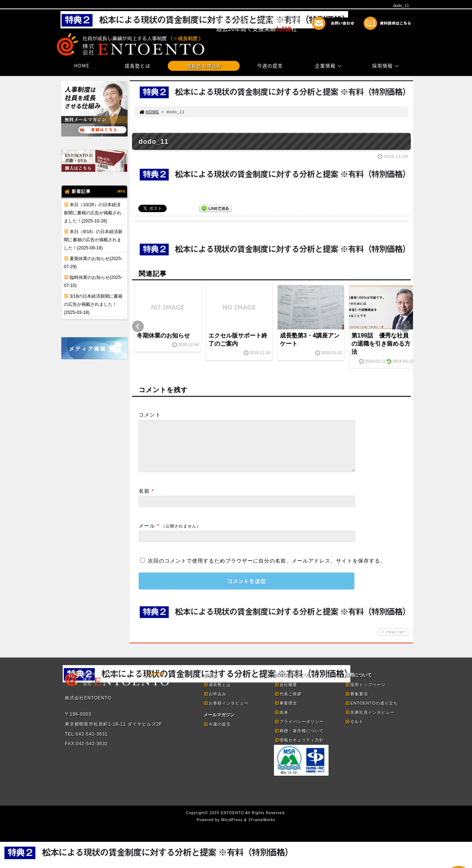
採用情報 (386, 65)
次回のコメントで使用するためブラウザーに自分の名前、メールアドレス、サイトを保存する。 (267, 570)
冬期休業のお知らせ (163, 336)
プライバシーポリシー (299, 730)
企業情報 (329, 65)
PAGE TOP (393, 641)
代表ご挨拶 (288, 703)
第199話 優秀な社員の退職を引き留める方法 (381, 344)
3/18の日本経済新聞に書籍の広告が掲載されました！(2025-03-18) (93, 304)
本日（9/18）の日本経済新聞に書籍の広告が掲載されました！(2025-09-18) (93, 240)
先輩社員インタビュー (370, 721)
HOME (82, 65)
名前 (144, 500)
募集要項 (357, 703)
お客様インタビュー (226, 712)
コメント (150, 415)
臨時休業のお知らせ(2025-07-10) (93, 281)
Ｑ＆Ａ (354, 730)
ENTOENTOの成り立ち (372, 712)
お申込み (215, 703)
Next (405, 326)
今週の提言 (270, 65)
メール (147, 535)
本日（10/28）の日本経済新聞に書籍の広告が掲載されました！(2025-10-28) (93, 213)
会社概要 (286, 694)
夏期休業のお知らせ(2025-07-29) (93, 263)
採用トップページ (365, 694)
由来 (281, 721)
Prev (138, 326)
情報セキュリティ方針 (299, 749)
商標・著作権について (299, 740)
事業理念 (286, 712)
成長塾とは (138, 65)
